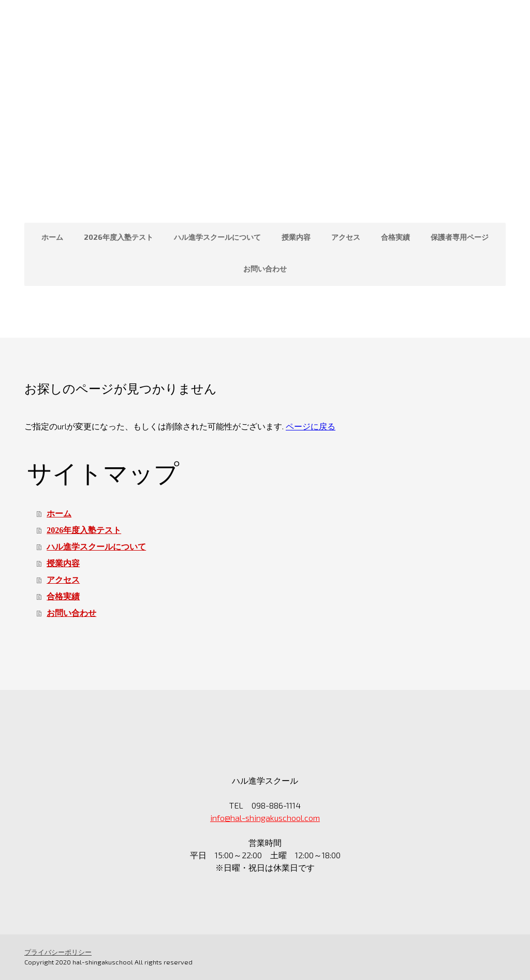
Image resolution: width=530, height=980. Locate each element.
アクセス (346, 237)
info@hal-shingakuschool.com (265, 818)
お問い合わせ (265, 269)
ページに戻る (311, 426)
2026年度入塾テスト (119, 237)
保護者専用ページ (460, 237)
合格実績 (395, 237)
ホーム (52, 237)
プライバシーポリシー (58, 952)
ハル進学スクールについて (217, 237)
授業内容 (296, 237)
